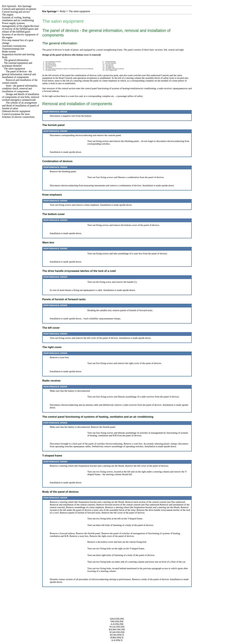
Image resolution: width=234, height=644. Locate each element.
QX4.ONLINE (117, 619)
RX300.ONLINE (117, 629)
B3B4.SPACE (117, 638)
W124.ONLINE (117, 627)
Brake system (9, 52)
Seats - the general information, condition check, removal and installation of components (20, 88)
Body (5, 57)
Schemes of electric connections (18, 117)
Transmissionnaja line (13, 49)
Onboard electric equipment (16, 111)
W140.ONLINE (117, 632)
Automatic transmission (14, 46)
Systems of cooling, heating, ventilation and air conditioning (18, 19)
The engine (8, 15)
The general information (16, 60)
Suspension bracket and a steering (95, 466)
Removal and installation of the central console (72, 505)
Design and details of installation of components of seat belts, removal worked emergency (21, 97)
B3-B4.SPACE (117, 635)
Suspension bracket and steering (18, 54)
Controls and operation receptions (19, 9)
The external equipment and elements (17, 64)
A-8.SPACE (117, 640)
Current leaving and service (16, 12)
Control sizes (16, 114)
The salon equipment (15, 69)
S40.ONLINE (117, 621)
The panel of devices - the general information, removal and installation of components (19, 74)
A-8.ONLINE (117, 624)
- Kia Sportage (17, 6)
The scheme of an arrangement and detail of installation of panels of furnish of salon (21, 106)
